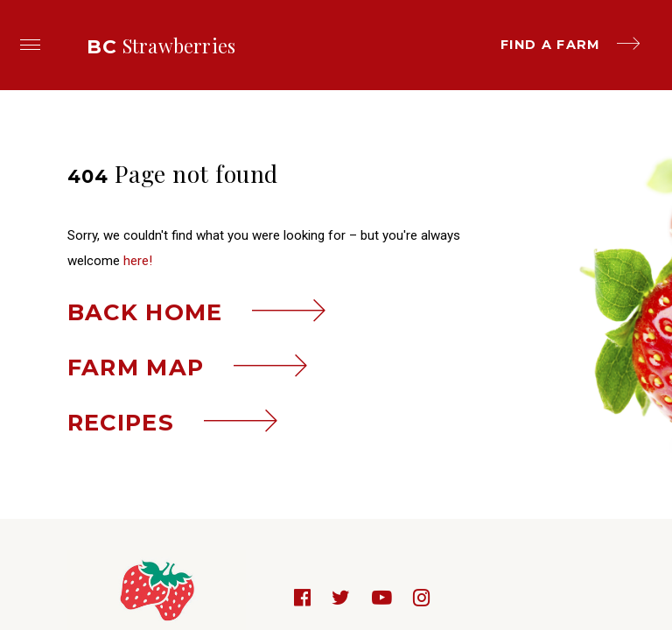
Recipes (173, 422)
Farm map (188, 367)
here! (138, 261)
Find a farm (570, 45)
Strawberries (161, 45)
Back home (197, 312)
